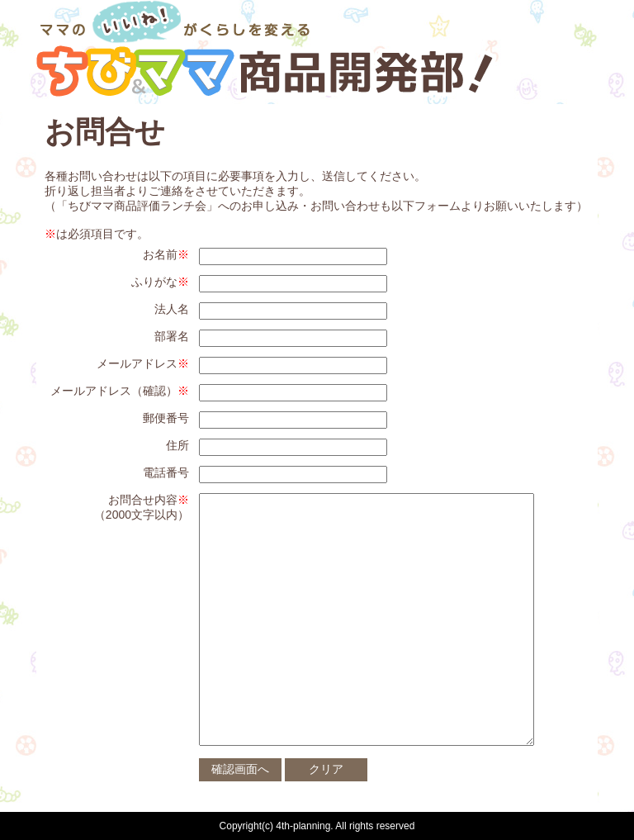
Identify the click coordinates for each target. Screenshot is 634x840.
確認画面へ (240, 769)
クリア (326, 769)
